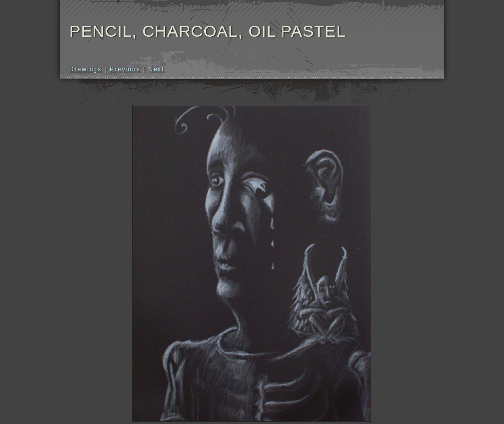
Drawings (86, 69)
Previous (125, 69)
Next (156, 69)
